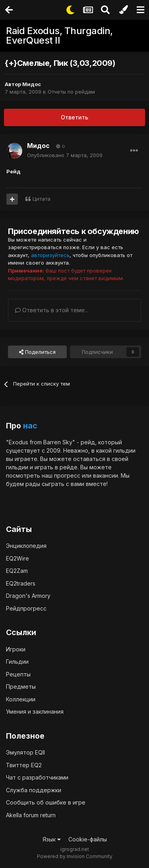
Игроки (16, 649)
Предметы (21, 687)
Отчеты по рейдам (71, 92)
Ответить (74, 117)
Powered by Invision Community (75, 856)
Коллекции (21, 699)
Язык (52, 839)
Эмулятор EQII (25, 752)
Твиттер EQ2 (24, 765)
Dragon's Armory (28, 596)
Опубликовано (65, 155)
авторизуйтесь (50, 255)
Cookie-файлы (88, 839)
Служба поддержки (34, 790)
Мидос (32, 84)
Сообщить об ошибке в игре (46, 802)
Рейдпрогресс (26, 608)
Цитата (42, 199)
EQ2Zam (17, 571)
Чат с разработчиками (37, 777)
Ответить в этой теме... (52, 310)
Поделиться (37, 352)
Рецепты (18, 674)
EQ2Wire (17, 558)
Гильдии (17, 662)
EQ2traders (21, 583)
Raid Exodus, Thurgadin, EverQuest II (59, 36)
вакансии (105, 475)
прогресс (67, 475)
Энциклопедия (26, 546)
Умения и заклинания (35, 711)
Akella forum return (31, 815)
